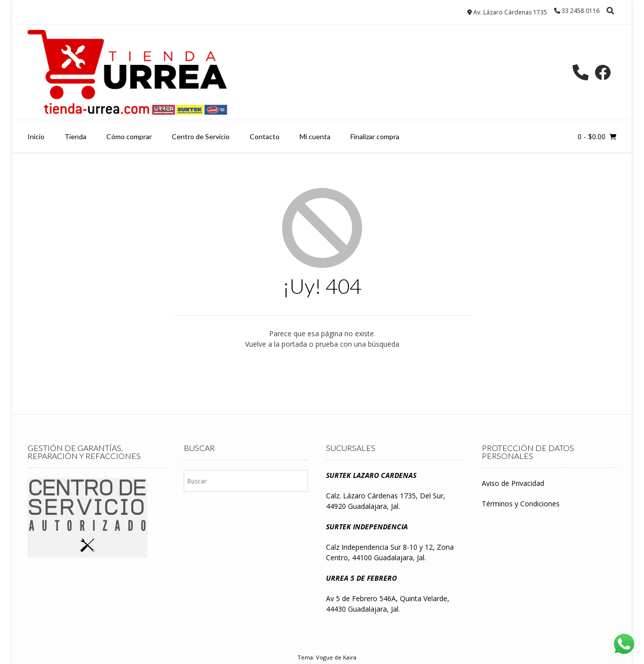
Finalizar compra (375, 136)
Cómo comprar (129, 136)
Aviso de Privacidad (513, 483)
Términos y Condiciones (521, 504)
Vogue (324, 657)
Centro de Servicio (201, 136)
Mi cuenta (315, 136)
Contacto (265, 136)
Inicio (36, 136)
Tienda (75, 136)
